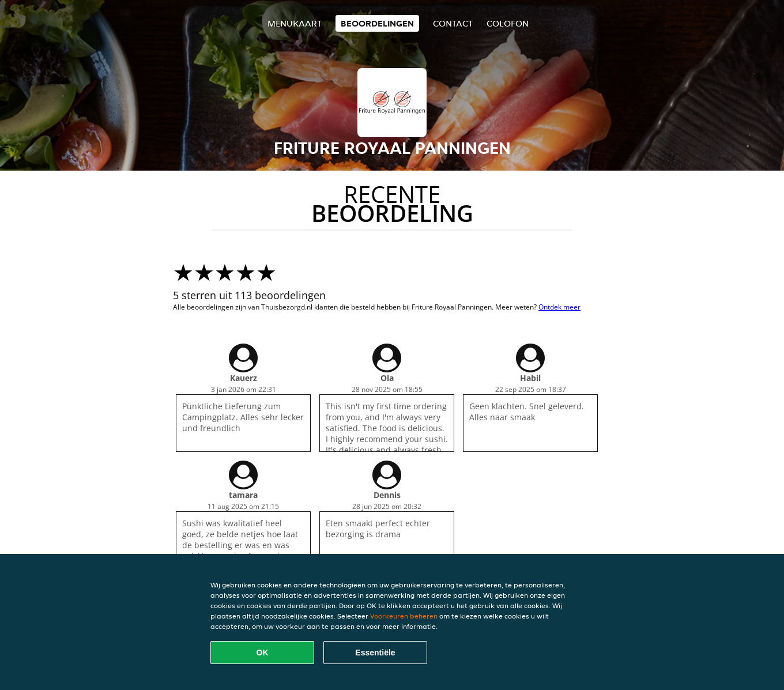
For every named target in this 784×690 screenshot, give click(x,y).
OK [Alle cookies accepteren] (263, 653)
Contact (453, 23)
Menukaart (295, 23)
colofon (508, 23)
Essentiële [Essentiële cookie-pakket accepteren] (375, 653)
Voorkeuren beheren (404, 616)
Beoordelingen (377, 23)
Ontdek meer (559, 307)
